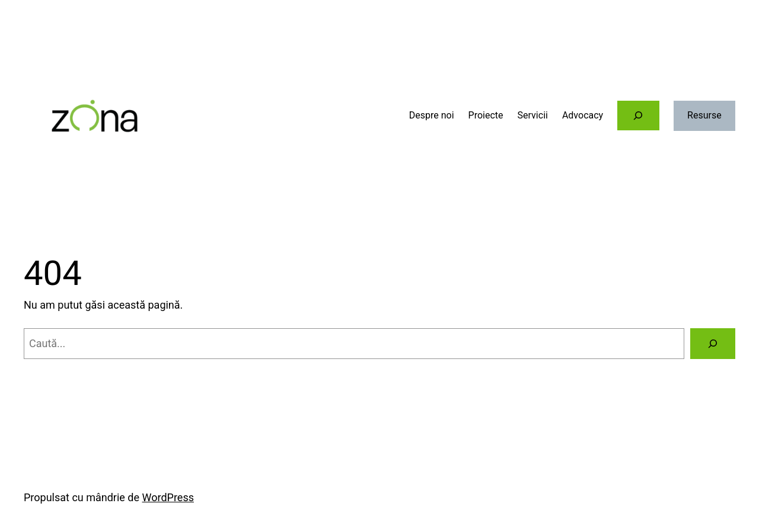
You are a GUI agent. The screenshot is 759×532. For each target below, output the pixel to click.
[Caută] (713, 344)
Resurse (704, 115)
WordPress (168, 497)
